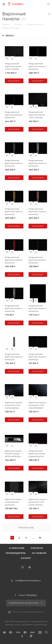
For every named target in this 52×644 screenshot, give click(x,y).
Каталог (26, 558)
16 (40, 538)
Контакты (37, 548)
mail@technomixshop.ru (28, 580)
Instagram (23, 567)
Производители (16, 553)
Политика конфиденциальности (28, 612)
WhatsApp (30, 567)
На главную (39, 553)
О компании (17, 548)
